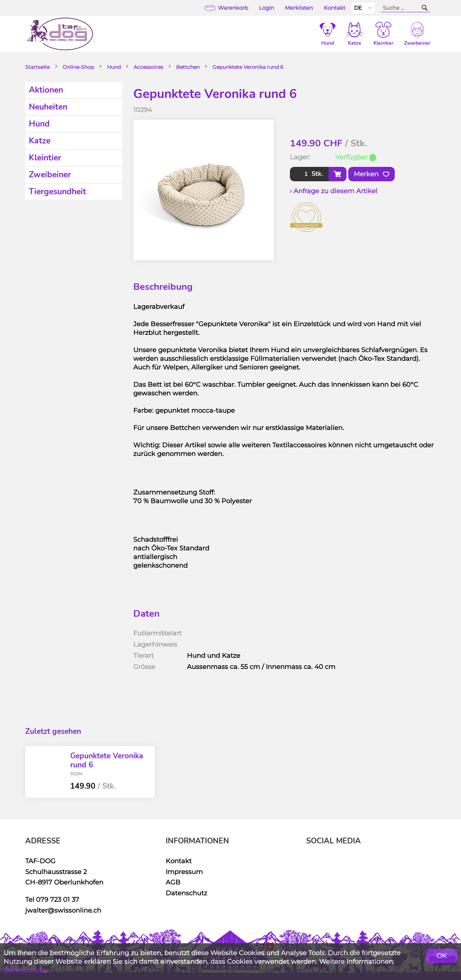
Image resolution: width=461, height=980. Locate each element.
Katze (40, 141)
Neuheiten (48, 107)
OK (442, 956)
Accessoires (148, 67)
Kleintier (45, 158)
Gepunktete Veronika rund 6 (248, 67)
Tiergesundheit (57, 192)
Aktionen (46, 90)
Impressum (184, 872)
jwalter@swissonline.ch (63, 910)
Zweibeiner (50, 175)
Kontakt (335, 8)
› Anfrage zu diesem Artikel (334, 191)
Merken (372, 174)
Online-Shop (78, 67)
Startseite (37, 67)
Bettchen (188, 67)
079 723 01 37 (58, 899)
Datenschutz (186, 893)
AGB (173, 882)
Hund (114, 67)
